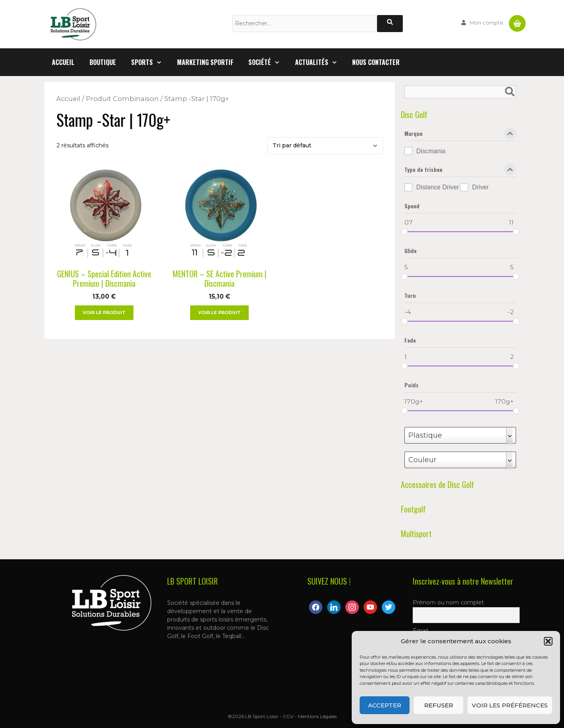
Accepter (385, 705)
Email (420, 631)
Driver (480, 187)
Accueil (63, 62)
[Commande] (325, 146)
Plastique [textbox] (425, 435)
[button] (548, 641)
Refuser (439, 705)
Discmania (431, 151)
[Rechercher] (390, 24)
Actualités (320, 62)
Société (268, 62)
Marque (460, 135)
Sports (150, 62)
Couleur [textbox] (422, 460)
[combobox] (460, 435)
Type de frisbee (460, 171)
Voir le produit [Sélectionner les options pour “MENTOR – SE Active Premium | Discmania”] (219, 313)
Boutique (103, 62)
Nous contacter (376, 62)
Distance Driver (438, 187)
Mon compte (487, 23)
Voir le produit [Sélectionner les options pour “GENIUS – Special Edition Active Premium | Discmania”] (104, 313)
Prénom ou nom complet (448, 602)
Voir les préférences (510, 705)
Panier (517, 20)
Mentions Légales (317, 716)
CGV (288, 716)
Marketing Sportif (205, 62)
